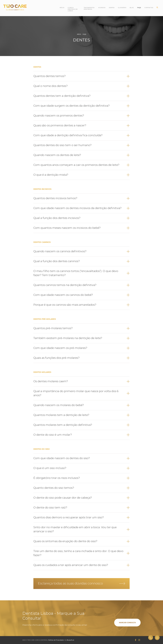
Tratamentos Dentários (89, 8)
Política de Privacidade (56, 640)
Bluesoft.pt (70, 640)
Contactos (149, 8)
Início (62, 8)
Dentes (112, 8)
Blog (132, 8)
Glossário (122, 8)
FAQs (84, 34)
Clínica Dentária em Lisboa (73, 9)
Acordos (102, 8)
